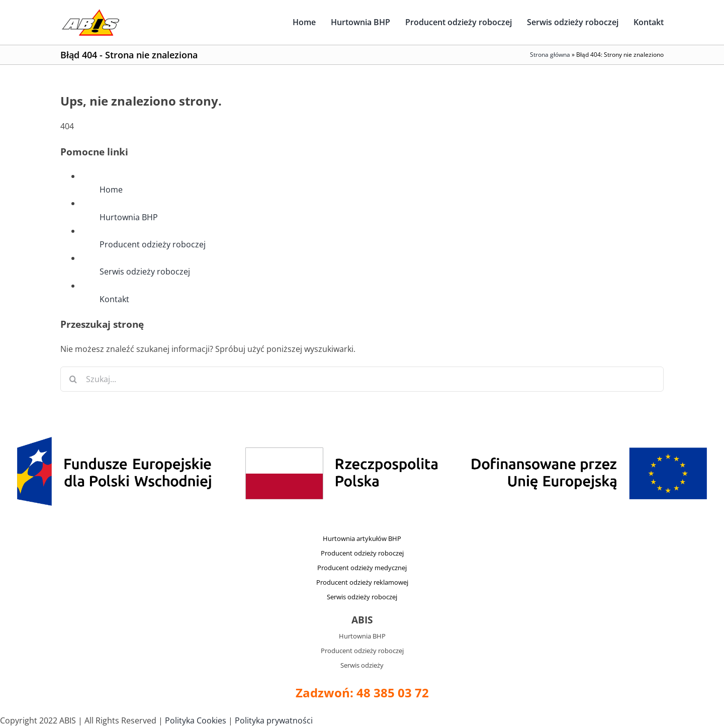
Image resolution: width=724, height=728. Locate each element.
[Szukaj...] (362, 379)
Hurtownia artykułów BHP (362, 538)
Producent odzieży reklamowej (362, 582)
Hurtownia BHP (129, 217)
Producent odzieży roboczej (153, 244)
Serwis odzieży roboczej (145, 271)
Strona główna (550, 55)
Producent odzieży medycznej (362, 568)
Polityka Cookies (196, 720)
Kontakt (114, 299)
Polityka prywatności (274, 720)
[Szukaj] (73, 379)
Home (111, 190)
